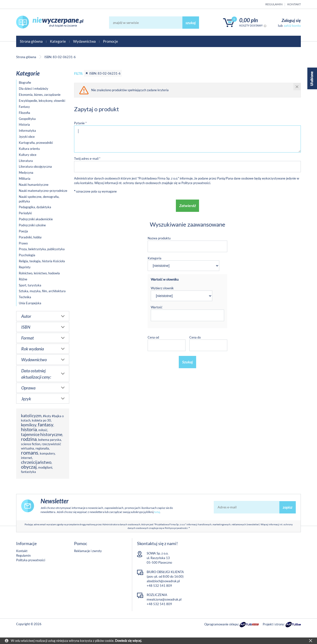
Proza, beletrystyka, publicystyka (42, 249)
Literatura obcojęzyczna (35, 166)
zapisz (288, 507)
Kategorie (58, 41)
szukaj (191, 23)
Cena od (153, 337)
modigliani (45, 467)
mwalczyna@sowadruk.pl (164, 599)
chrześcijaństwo (36, 462)
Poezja (23, 231)
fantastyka (28, 472)
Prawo (23, 243)
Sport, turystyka (30, 285)
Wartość (157, 307)
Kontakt (294, 4)
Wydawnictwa (84, 41)
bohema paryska (50, 440)
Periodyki (25, 213)
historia (29, 429)
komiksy (29, 425)
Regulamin (274, 4)
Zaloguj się (291, 20)
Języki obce (27, 137)
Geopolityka (27, 119)
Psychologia (27, 255)
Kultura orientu (29, 149)
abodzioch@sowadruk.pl (163, 581)
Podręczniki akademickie (36, 219)
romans (30, 453)
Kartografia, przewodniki (36, 143)
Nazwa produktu (159, 238)
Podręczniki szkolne (32, 225)
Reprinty (25, 267)
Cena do (195, 337)
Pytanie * (80, 123)
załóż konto (292, 25)
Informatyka (27, 131)
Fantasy (24, 107)
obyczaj (29, 467)
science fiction (31, 444)
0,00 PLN (249, 20)
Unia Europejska (30, 303)
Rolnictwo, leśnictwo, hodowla (39, 273)
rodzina (29, 439)
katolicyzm (31, 415)
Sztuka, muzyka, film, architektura (42, 291)
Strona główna (31, 41)
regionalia (42, 448)
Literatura (26, 161)
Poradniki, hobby (30, 237)
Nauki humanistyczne (34, 185)
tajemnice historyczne (42, 434)
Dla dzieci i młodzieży (34, 89)
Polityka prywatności (31, 560)
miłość (43, 430)
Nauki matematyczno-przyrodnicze (43, 191)
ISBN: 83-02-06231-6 (103, 73)
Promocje (110, 41)
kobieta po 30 (41, 420)
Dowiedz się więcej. (128, 641)
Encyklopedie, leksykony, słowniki (42, 101)
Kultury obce (28, 155)
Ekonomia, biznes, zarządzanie (40, 95)
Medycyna (26, 173)
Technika (25, 297)
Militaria (25, 179)
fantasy (46, 425)
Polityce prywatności (196, 183)
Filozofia (24, 113)
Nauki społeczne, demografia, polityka (39, 199)
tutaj (157, 512)
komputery (47, 453)
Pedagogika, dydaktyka (35, 207)
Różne (23, 279)
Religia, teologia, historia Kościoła (42, 261)
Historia (24, 125)
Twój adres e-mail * (87, 159)
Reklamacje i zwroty (88, 551)
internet (27, 458)
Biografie (25, 83)
